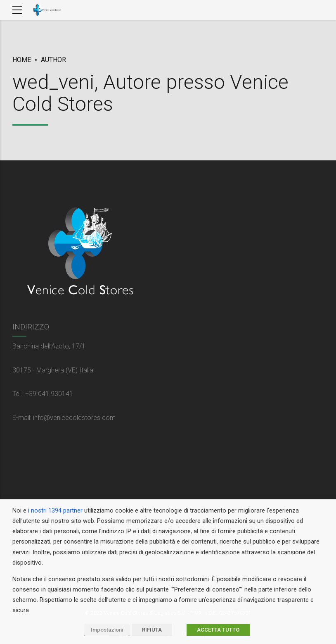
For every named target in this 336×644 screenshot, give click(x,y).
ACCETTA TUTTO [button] (218, 630)
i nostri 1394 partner (55, 510)
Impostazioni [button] (107, 630)
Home (22, 60)
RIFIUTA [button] (152, 630)
